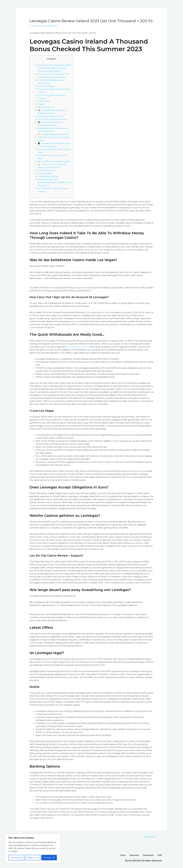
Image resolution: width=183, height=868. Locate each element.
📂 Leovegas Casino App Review (54, 134)
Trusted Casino (45, 173)
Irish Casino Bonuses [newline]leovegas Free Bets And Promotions (54, 182)
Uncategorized (38, 26)
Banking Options (46, 107)
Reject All (33, 858)
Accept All (49, 858)
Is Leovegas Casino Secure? (51, 116)
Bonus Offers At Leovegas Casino (54, 161)
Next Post (150, 837)
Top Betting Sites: (46, 170)
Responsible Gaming (48, 176)
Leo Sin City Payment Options (52, 119)
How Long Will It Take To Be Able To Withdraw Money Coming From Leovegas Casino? (55, 68)
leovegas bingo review (78, 347)
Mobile (41, 104)
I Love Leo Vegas (46, 86)
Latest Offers (44, 101)
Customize (16, 858)
